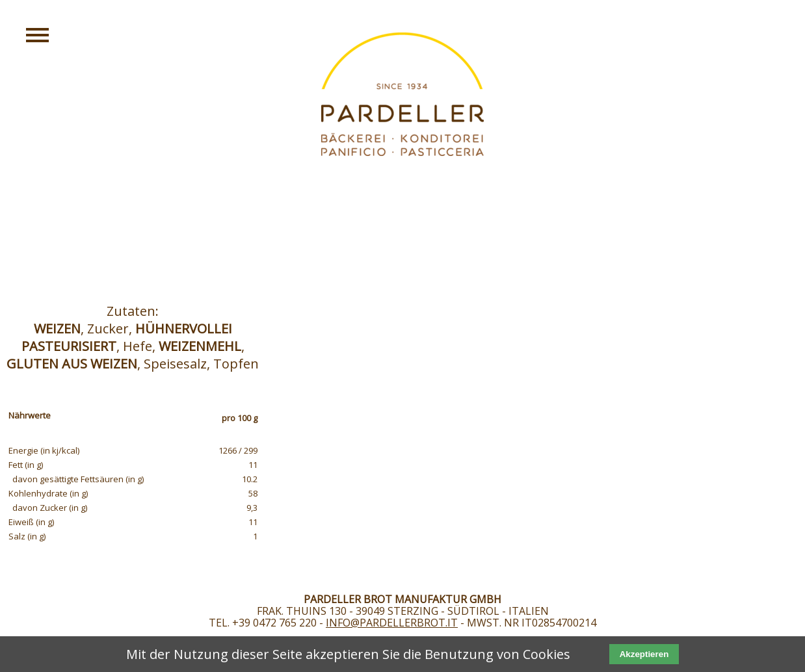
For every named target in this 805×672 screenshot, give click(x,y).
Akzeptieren (644, 654)
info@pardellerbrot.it (392, 623)
